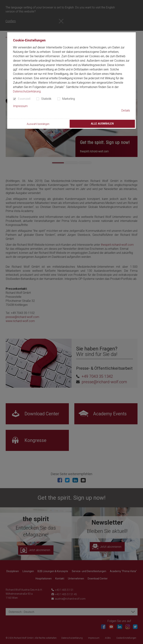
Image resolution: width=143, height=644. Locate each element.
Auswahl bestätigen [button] (38, 124)
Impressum (20, 106)
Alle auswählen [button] (102, 124)
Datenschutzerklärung (27, 91)
